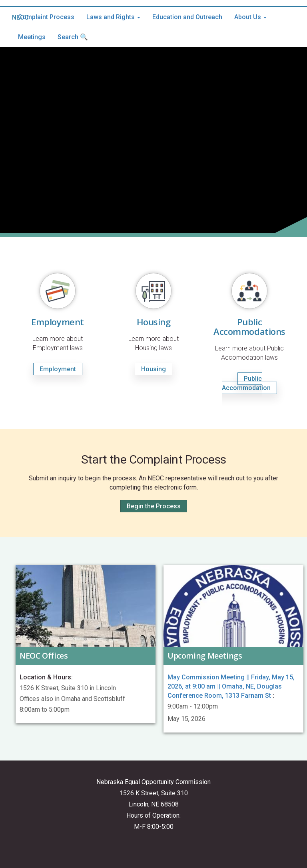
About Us (250, 17)
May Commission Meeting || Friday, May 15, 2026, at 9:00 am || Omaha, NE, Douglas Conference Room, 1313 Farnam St (231, 686)
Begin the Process (154, 506)
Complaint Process (46, 17)
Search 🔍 (73, 37)
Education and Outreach (187, 17)
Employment (58, 369)
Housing (153, 369)
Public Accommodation (246, 383)
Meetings (32, 37)
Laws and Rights (113, 17)
